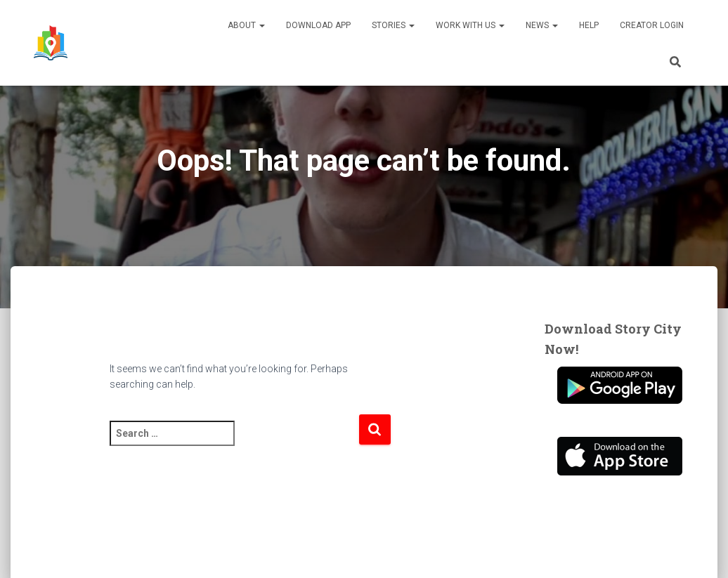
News (542, 25)
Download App (318, 25)
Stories (393, 25)
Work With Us (470, 25)
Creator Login (652, 25)
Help (589, 25)
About (246, 25)
